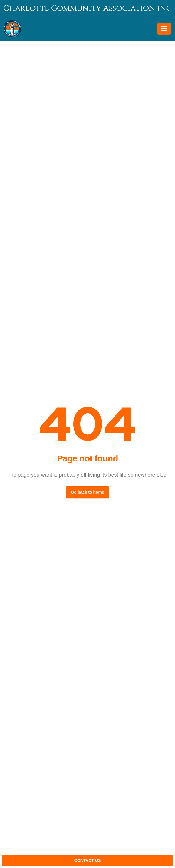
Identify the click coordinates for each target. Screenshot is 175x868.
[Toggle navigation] (164, 29)
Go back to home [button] (87, 492)
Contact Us (88, 860)
